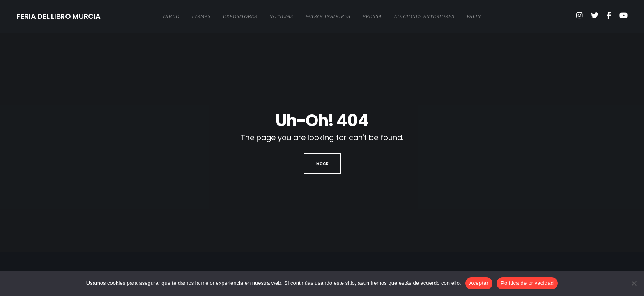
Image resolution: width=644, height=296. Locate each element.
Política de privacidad (527, 283)
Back (322, 163)
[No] (634, 283)
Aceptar (479, 283)
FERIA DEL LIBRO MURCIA (59, 16)
